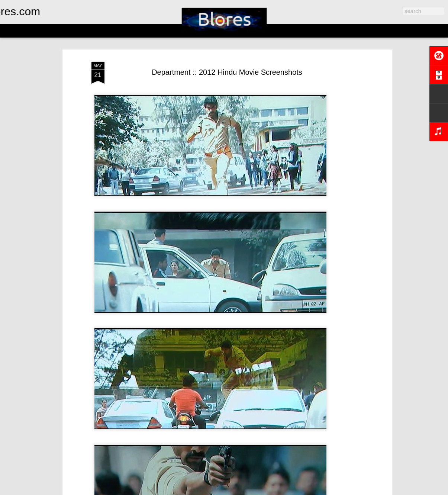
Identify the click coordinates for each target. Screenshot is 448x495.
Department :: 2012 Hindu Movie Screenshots (227, 72)
